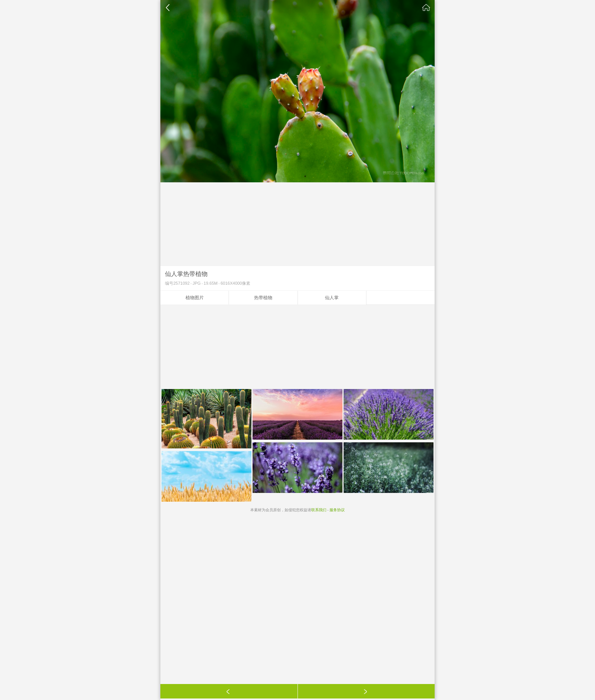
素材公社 (426, 8)
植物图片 (195, 298)
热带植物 (263, 298)
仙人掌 (332, 298)
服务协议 (337, 510)
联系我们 (319, 510)
